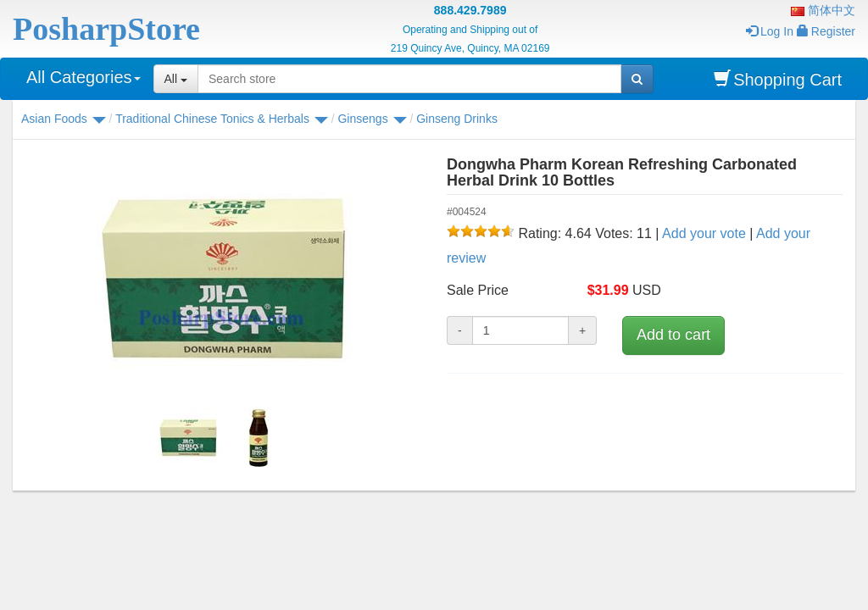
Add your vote (704, 233)
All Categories (83, 77)
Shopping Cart (778, 79)
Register (826, 31)
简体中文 (823, 10)
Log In (770, 31)
